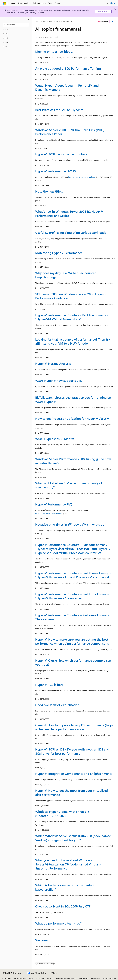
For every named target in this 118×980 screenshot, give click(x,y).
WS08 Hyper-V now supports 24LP (59, 380)
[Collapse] (28, 20)
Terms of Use (83, 978)
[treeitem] (16, 30)
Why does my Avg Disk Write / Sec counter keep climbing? (65, 275)
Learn (38, 21)
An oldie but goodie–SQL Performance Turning (68, 68)
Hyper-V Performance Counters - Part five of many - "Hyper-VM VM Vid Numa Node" (72, 317)
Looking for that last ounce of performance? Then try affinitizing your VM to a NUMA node (73, 341)
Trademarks (95, 978)
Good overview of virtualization (57, 705)
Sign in (113, 3)
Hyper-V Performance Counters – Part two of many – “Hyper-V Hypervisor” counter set (72, 596)
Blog (30, 978)
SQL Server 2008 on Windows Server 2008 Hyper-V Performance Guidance (71, 296)
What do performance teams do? (58, 923)
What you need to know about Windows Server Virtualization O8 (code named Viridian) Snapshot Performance (68, 864)
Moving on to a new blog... (54, 51)
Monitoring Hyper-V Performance (59, 253)
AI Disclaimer (6, 978)
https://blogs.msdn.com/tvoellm (81, 177)
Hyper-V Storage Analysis (53, 363)
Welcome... (43, 940)
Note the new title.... (49, 191)
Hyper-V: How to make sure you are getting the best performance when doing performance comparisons (72, 641)
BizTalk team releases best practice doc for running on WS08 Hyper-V (73, 399)
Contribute (40, 978)
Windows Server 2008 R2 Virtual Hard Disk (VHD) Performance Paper (70, 132)
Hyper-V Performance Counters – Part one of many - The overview (72, 617)
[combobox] (16, 25)
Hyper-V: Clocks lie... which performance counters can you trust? (73, 662)
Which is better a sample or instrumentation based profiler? (66, 887)
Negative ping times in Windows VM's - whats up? (70, 524)
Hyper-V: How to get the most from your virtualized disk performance (72, 792)
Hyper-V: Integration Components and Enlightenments (74, 774)
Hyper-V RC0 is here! (50, 685)
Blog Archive (48, 21)
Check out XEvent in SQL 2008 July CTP (63, 906)
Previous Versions (20, 978)
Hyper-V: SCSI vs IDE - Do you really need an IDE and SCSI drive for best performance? (72, 751)
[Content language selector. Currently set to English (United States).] (12, 973)
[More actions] (112, 22)
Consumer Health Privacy (65, 978)
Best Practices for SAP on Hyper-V (59, 110)
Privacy (49, 978)
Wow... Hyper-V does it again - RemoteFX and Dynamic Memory (67, 87)
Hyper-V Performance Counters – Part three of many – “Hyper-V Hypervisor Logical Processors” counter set (73, 575)
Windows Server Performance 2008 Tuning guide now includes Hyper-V (73, 461)
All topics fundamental (64, 21)
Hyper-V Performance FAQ (54, 504)
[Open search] (107, 3)
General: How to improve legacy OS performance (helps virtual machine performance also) (74, 727)
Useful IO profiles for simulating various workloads (71, 232)
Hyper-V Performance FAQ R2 (56, 171)
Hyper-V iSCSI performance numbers (61, 154)
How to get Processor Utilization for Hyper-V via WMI (73, 418)
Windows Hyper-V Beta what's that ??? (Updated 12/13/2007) (62, 814)
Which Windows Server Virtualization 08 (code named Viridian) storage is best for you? (73, 838)
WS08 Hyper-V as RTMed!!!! (55, 439)
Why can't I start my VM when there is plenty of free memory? (69, 485)
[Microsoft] (4, 3)
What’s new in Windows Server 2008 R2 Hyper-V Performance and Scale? (69, 213)
